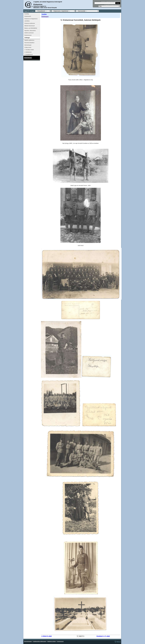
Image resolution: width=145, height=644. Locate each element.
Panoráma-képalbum (29, 43)
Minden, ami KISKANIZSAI (31, 28)
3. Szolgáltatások (29, 55)
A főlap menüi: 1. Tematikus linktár (29, 49)
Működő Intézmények (30, 26)
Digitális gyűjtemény (29, 40)
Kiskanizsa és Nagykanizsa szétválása (31, 20)
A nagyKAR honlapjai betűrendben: (112, 5)
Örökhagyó (45, 17)
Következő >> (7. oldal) (103, 636)
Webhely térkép (52, 641)
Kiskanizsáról (28, 16)
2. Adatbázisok (28, 52)
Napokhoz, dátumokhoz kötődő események (30, 32)
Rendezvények (28, 35)
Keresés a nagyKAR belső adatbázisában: (111, 2)
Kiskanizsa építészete (30, 23)
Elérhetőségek (28, 45)
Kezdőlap (44, 14)
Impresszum (60, 641)
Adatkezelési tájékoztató (40, 641)
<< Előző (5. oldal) (46, 636)
